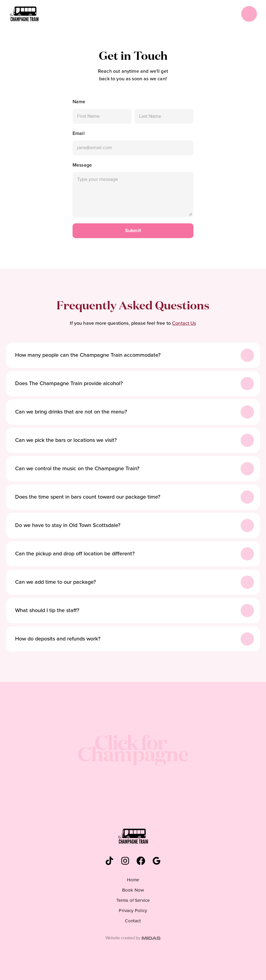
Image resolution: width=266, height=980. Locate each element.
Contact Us (184, 323)
